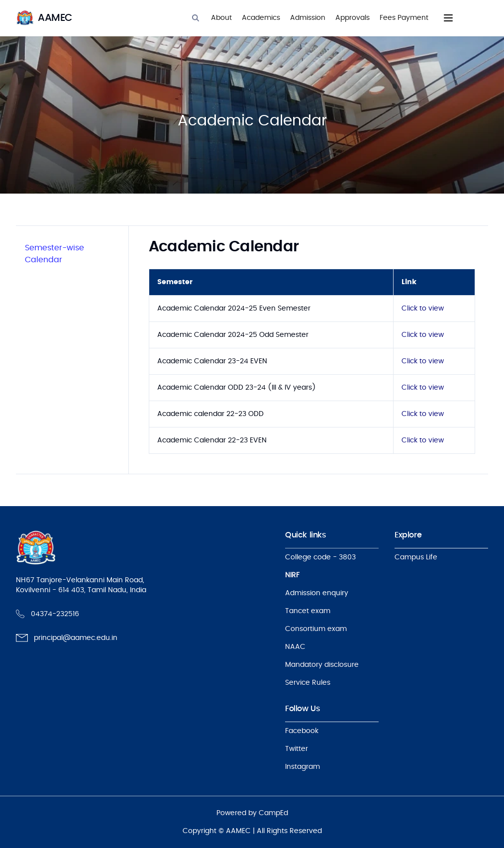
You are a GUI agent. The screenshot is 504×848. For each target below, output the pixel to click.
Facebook (302, 731)
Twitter (297, 749)
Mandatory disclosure (322, 665)
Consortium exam (316, 629)
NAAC (295, 647)
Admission (308, 18)
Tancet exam (308, 611)
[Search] (196, 18)
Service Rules (308, 683)
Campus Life (416, 557)
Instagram (302, 767)
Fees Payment (404, 18)
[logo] (44, 18)
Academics (261, 18)
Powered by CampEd (252, 813)
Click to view (423, 309)
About (221, 18)
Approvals (353, 18)
